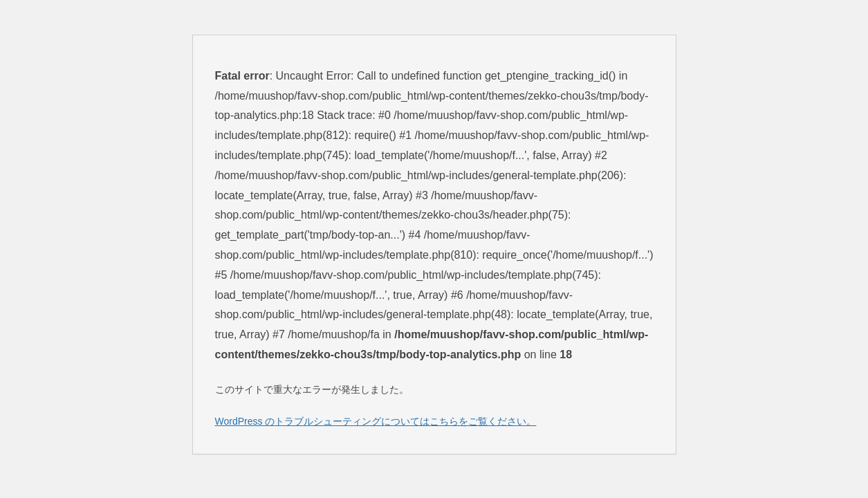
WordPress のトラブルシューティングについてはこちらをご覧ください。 (376, 421)
